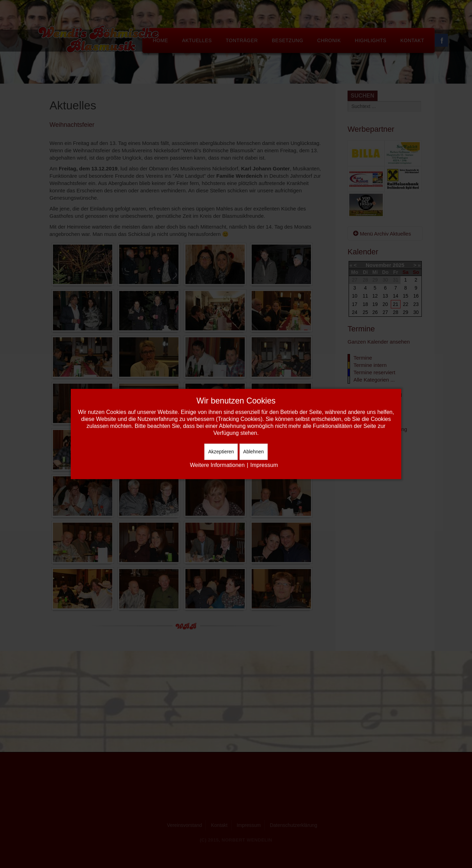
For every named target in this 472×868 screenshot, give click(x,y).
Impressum (264, 465)
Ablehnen (254, 452)
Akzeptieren (221, 452)
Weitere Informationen (217, 465)
